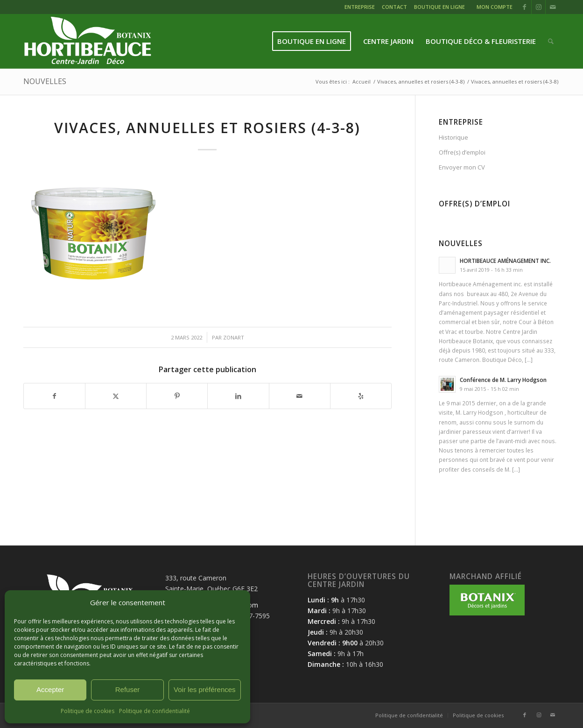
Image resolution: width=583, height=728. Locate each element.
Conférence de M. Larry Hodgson (503, 380)
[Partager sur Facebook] (54, 396)
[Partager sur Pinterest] (177, 396)
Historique (453, 137)
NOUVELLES (45, 81)
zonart (234, 337)
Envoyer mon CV (462, 167)
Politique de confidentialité (155, 711)
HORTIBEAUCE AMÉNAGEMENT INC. (505, 261)
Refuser (128, 689)
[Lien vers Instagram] (538, 7)
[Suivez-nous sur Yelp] (361, 396)
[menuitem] (361, 8)
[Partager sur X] (116, 396)
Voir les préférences (205, 689)
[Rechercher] (551, 41)
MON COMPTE (495, 7)
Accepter (50, 689)
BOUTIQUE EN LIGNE (439, 7)
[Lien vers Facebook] (524, 7)
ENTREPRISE (360, 7)
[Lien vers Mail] (553, 7)
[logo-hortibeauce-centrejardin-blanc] (88, 41)
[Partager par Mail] (300, 396)
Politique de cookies (88, 711)
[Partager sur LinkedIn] (238, 396)
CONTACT (394, 7)
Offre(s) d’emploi (462, 152)
